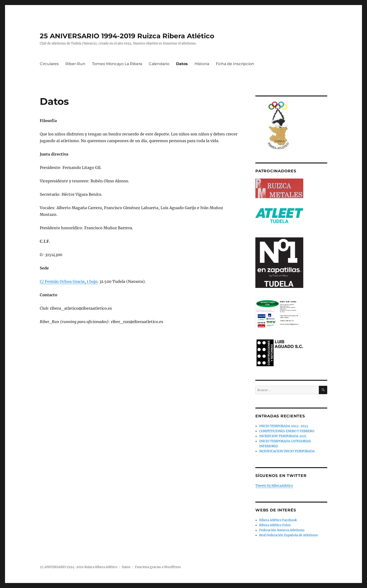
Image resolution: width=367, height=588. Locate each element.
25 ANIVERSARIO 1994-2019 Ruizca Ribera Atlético (127, 36)
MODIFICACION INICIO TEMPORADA (287, 451)
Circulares (49, 64)
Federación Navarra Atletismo (282, 530)
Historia (202, 64)
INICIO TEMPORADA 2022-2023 (284, 426)
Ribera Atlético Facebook (278, 520)
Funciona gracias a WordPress (158, 567)
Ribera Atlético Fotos (275, 525)
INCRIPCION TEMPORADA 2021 (283, 436)
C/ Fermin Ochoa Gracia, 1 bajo (69, 281)
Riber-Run (75, 64)
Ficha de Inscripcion (235, 64)
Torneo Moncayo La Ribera (117, 64)
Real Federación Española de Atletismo (289, 535)
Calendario (159, 64)
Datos (182, 64)
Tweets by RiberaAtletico (274, 486)
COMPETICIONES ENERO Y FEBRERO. (287, 431)
